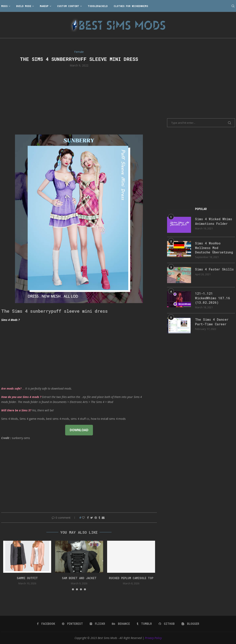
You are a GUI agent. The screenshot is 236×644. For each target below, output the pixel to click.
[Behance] (121, 624)
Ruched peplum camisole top (131, 578)
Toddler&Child (98, 6)
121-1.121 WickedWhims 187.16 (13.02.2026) (213, 298)
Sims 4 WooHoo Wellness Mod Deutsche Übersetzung (214, 248)
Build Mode (24, 6)
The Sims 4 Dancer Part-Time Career (212, 322)
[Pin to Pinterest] (96, 518)
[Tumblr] (144, 624)
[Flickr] (97, 624)
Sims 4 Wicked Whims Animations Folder (214, 221)
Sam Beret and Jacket (79, 578)
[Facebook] (46, 624)
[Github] (167, 624)
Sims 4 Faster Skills (214, 269)
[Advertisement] (79, 100)
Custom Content (68, 6)
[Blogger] (190, 624)
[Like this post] (83, 518)
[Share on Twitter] (92, 518)
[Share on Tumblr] (99, 518)
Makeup (44, 6)
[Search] (233, 6)
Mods (4, 6)
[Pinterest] (72, 624)
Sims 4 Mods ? (10, 320)
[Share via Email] (103, 518)
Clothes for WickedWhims (131, 6)
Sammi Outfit (27, 578)
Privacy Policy (153, 638)
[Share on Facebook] (88, 518)
